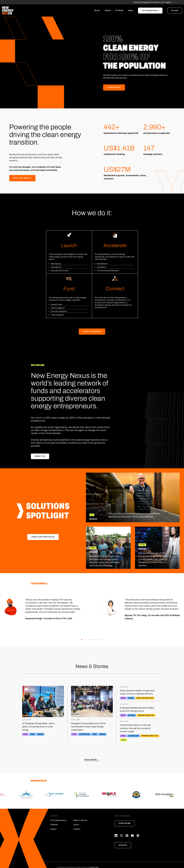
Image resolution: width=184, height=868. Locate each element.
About (97, 10)
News (131, 10)
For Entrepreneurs (150, 10)
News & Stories (80, 820)
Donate (175, 10)
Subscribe (125, 823)
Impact (108, 10)
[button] (82, 640)
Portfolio (119, 10)
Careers (77, 829)
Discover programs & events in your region (152, 2)
